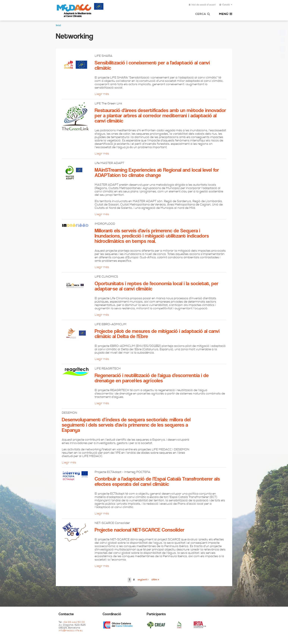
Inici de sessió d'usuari (202, 5)
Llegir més (102, 94)
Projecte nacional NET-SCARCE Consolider (140, 530)
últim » (155, 580)
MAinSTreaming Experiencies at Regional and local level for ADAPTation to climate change (157, 173)
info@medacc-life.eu (71, 631)
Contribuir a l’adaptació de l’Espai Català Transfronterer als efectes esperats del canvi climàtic (157, 482)
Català (226, 5)
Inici (58, 26)
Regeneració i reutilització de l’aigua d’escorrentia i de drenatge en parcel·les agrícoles (152, 378)
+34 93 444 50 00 (74, 622)
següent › (143, 580)
